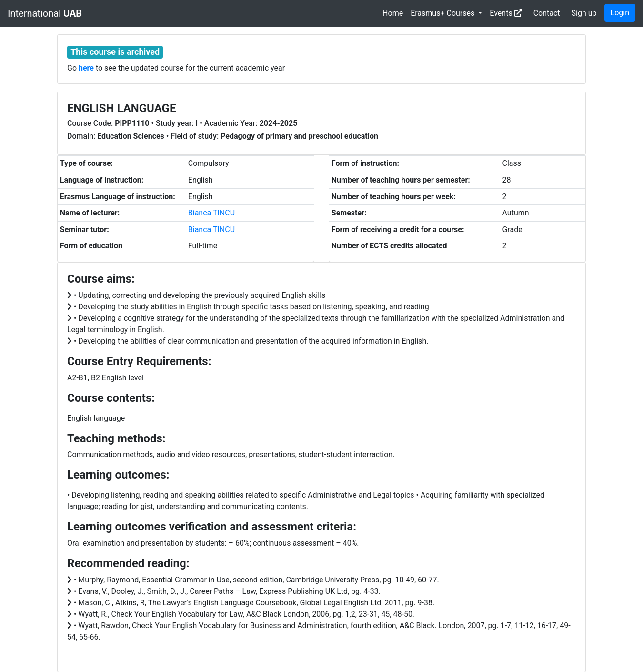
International (45, 13)
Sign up (584, 13)
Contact (547, 13)
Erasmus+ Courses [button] (443, 13)
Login (620, 13)
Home (393, 13)
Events (506, 13)
